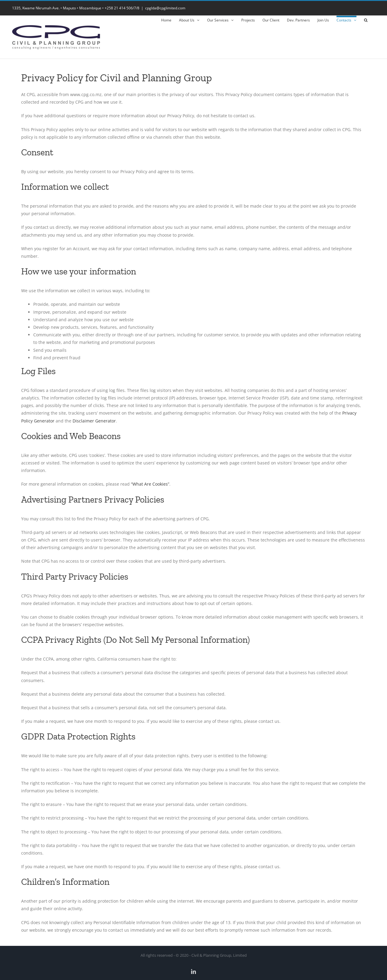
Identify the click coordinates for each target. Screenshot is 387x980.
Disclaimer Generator (94, 421)
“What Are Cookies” (150, 484)
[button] (366, 19)
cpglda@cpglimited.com (165, 8)
